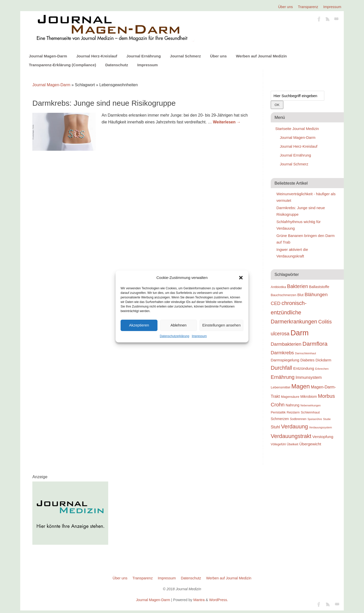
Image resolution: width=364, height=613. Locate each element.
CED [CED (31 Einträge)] (276, 303)
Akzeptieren (139, 325)
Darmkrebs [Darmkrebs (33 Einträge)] (282, 353)
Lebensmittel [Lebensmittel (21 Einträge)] (280, 387)
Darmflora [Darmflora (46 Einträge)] (315, 344)
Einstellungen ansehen (221, 325)
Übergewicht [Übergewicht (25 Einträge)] (310, 444)
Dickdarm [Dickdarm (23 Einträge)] (323, 360)
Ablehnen (178, 325)
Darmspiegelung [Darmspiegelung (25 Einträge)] (285, 360)
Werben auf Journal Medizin (261, 56)
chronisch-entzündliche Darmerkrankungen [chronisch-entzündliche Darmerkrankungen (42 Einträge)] (294, 312)
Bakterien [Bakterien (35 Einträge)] (298, 286)
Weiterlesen (227, 122)
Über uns (285, 7)
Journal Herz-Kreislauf (97, 56)
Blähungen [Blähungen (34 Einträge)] (316, 294)
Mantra (199, 600)
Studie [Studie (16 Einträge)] (327, 419)
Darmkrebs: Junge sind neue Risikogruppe (104, 103)
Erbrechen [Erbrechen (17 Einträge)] (322, 369)
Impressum (199, 336)
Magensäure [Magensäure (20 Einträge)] (290, 397)
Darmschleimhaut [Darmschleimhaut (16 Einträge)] (305, 353)
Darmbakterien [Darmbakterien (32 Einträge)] (286, 344)
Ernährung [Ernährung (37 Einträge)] (283, 377)
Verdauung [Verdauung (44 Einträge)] (295, 426)
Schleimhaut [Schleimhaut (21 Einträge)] (310, 412)
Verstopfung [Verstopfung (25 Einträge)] (323, 437)
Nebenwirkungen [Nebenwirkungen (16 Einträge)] (311, 405)
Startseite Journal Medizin (297, 129)
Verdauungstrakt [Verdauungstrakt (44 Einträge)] (291, 436)
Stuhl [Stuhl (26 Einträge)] (275, 427)
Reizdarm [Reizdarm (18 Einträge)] (293, 412)
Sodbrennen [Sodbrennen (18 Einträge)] (298, 419)
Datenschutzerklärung (175, 336)
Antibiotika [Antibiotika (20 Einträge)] (278, 287)
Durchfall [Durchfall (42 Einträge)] (281, 368)
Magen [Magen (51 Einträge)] (300, 386)
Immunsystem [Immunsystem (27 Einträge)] (309, 377)
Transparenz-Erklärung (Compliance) (62, 65)
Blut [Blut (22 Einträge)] (300, 295)
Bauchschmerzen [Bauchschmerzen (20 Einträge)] (283, 295)
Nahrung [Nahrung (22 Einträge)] (292, 405)
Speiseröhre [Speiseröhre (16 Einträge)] (315, 419)
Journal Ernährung (144, 56)
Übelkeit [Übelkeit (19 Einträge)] (293, 444)
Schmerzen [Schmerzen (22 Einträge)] (280, 419)
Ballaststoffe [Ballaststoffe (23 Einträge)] (319, 287)
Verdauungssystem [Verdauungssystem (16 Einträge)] (320, 427)
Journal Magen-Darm (48, 56)
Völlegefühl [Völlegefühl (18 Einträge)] (278, 444)
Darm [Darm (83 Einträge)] (300, 333)
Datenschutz (117, 65)
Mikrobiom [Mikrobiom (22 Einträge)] (309, 397)
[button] (241, 278)
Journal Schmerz (185, 56)
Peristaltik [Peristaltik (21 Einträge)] (278, 412)
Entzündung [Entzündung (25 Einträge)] (304, 368)
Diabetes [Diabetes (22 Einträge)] (307, 360)
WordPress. (219, 600)
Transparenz (308, 7)
